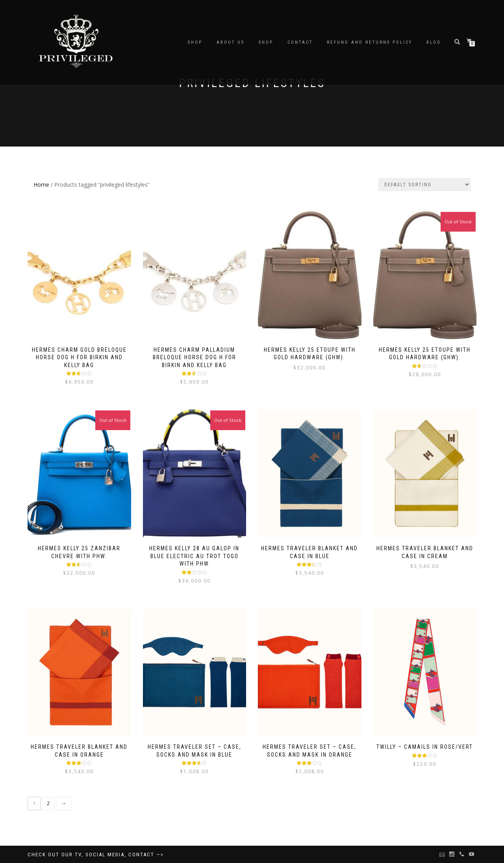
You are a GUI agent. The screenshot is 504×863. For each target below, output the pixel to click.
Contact (300, 42)
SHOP (195, 42)
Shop (266, 42)
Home (41, 185)
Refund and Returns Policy (370, 42)
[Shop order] (424, 185)
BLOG (434, 42)
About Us (231, 42)
